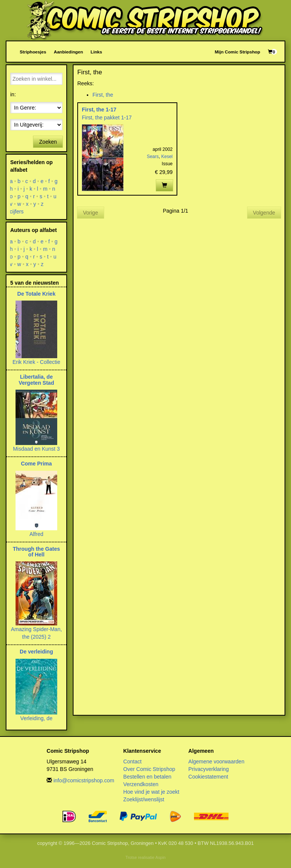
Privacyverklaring (209, 769)
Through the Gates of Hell (36, 552)
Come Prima (36, 464)
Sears (153, 157)
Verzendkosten (141, 784)
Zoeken (48, 142)
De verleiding (36, 652)
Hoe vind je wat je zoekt (151, 792)
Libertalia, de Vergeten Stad (36, 380)
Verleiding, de (37, 718)
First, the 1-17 (99, 110)
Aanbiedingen (68, 52)
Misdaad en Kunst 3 (36, 449)
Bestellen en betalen (147, 777)
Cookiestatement (208, 777)
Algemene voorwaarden (216, 761)
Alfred (37, 534)
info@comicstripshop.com (84, 780)
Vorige (91, 213)
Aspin (160, 857)
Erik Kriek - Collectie (36, 362)
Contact (132, 761)
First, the (103, 95)
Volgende (264, 213)
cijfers (17, 212)
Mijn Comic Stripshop (238, 52)
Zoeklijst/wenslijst (144, 799)
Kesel (167, 157)
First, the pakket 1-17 (107, 118)
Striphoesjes (33, 52)
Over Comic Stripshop (149, 769)
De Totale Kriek (37, 294)
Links (96, 52)
